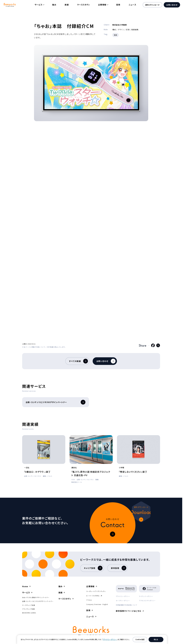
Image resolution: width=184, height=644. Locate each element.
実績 (67, 5)
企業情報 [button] (102, 5)
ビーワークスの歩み (94, 596)
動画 (116, 35)
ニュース (132, 5)
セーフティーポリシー (123, 601)
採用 (118, 5)
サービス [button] (38, 5)
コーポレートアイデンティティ (96, 591)
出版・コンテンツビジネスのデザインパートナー (56, 402)
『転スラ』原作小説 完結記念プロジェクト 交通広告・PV (91, 473)
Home (25, 586)
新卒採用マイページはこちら (129, 611)
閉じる (156, 639)
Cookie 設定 (140, 639)
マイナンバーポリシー (146, 596)
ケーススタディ (83, 5)
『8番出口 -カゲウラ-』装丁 (37, 472)
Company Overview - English (97, 604)
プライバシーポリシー (123, 596)
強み (54, 5)
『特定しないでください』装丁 (133, 472)
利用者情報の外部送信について (126, 605)
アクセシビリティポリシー (147, 601)
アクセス (89, 600)
